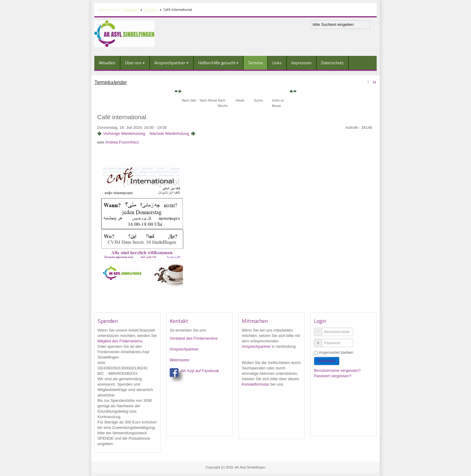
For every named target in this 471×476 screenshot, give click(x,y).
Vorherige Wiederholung (124, 133)
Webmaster (180, 360)
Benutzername (320, 329)
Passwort (320, 340)
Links (277, 63)
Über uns (135, 63)
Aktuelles (107, 63)
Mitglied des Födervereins (120, 341)
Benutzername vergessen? (337, 370)
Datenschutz (332, 63)
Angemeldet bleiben (336, 352)
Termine (151, 9)
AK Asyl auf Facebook (200, 371)
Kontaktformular (256, 384)
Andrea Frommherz (122, 142)
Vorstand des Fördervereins (194, 338)
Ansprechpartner (172, 63)
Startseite (131, 9)
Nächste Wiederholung (169, 133)
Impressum (301, 63)
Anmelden (327, 361)
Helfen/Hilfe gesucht (218, 63)
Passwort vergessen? (333, 376)
